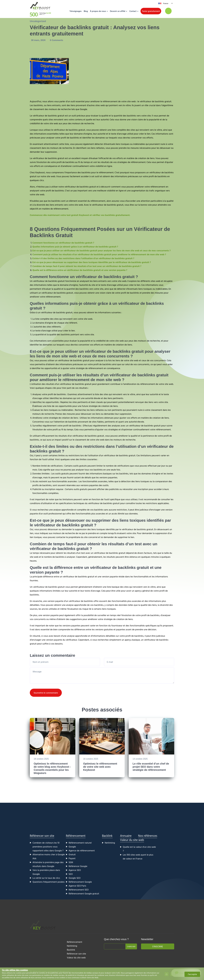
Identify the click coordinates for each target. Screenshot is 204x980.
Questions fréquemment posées (49, 882)
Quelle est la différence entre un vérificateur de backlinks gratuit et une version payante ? (80, 270)
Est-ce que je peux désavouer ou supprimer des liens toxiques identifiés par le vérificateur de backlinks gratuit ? (92, 262)
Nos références (148, 836)
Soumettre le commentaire (46, 693)
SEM (71, 862)
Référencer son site (42, 836)
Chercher (131, 946)
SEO (71, 874)
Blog (86, 11)
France (166, 3)
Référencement (76, 836)
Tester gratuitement (151, 11)
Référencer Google (78, 866)
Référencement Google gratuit (84, 894)
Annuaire (126, 836)
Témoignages (75, 11)
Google (72, 847)
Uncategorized (38, 21)
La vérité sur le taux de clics (46, 878)
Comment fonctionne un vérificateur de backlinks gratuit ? (63, 243)
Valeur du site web (132, 840)
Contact (133, 11)
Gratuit (72, 854)
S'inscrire (158, 946)
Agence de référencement (82, 850)
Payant (72, 858)
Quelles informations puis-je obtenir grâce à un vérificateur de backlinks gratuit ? (75, 247)
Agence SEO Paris (77, 886)
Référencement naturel (80, 843)
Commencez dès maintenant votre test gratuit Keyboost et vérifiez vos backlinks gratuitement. (80, 215)
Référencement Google (80, 882)
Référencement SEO (79, 890)
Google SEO (75, 878)
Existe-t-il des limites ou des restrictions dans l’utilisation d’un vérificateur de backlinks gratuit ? (83, 258)
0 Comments (57, 40)
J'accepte (192, 974)
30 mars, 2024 (39, 40)
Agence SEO (75, 870)
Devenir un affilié (118, 11)
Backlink (107, 836)
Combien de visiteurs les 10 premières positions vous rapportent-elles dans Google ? (48, 847)
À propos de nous (98, 11)
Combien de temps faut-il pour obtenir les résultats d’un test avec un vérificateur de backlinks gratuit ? (87, 266)
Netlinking (110, 843)
